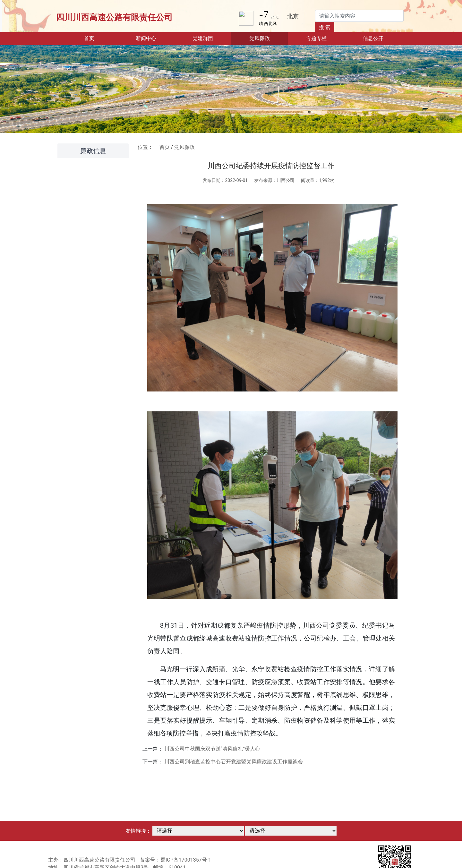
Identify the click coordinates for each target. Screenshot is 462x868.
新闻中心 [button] (146, 38)
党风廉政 (184, 147)
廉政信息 (93, 151)
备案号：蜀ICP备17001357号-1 (175, 860)
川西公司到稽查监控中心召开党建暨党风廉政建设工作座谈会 (234, 762)
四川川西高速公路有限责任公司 (114, 17)
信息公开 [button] (373, 38)
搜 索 (325, 27)
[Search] (359, 16)
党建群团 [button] (203, 38)
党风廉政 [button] (260, 38)
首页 (99, 38)
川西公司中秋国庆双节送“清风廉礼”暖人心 (212, 749)
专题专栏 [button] (316, 38)
